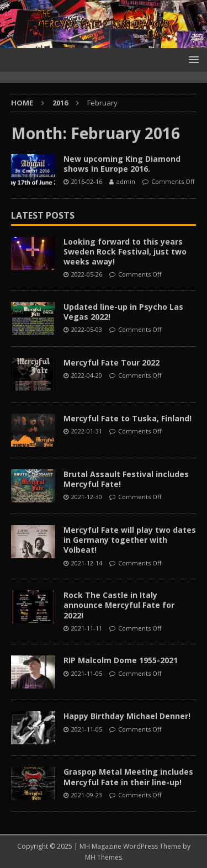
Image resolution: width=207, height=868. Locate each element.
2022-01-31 (87, 431)
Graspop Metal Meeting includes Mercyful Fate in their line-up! (128, 777)
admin (126, 181)
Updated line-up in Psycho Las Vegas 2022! (123, 312)
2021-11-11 (87, 628)
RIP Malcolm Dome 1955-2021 (121, 660)
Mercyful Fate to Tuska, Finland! (128, 418)
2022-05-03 (87, 329)
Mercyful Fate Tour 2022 (112, 362)
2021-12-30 (87, 497)
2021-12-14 (87, 563)
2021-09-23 (87, 795)
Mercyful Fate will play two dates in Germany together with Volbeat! (130, 540)
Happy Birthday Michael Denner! (127, 716)
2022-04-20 (87, 375)
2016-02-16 (87, 181)
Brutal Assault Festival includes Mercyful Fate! (126, 479)
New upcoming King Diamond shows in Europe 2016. (122, 164)
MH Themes (104, 857)
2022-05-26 (87, 274)
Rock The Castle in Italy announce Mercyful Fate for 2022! (119, 605)
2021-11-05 (87, 673)
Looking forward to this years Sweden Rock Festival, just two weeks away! (125, 252)
